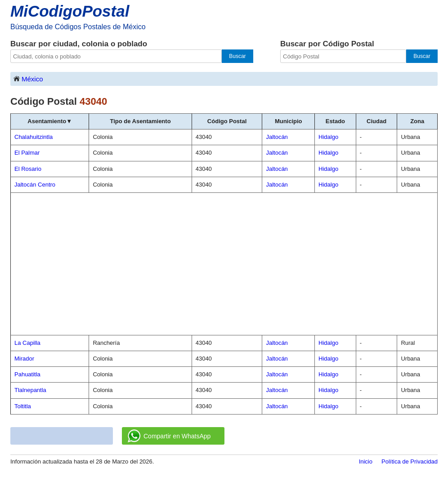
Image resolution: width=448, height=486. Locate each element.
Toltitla (23, 406)
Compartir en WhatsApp (169, 436)
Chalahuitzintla (34, 137)
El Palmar (27, 153)
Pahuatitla (27, 374)
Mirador (24, 359)
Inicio (366, 461)
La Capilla (27, 343)
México (28, 78)
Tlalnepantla (30, 390)
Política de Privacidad (410, 461)
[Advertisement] (224, 264)
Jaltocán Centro (35, 185)
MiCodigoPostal (70, 11)
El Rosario (28, 169)
